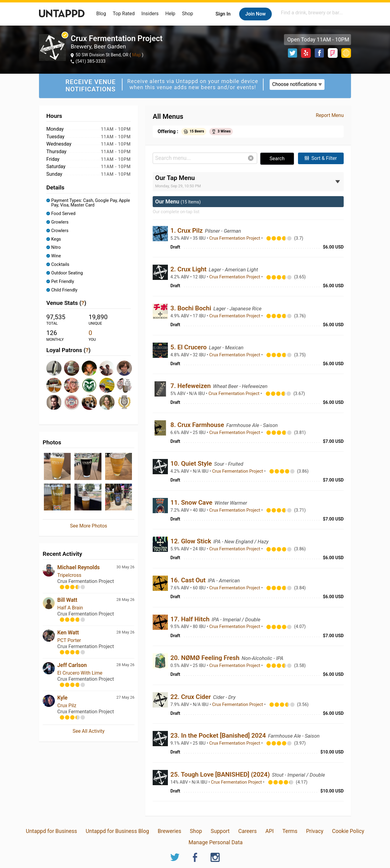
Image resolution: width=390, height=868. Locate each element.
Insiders (150, 14)
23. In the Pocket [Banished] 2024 (219, 736)
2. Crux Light (189, 269)
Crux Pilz (67, 706)
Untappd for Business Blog (117, 831)
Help (170, 14)
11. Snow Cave (192, 503)
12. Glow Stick (191, 541)
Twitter (292, 53)
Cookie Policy (348, 831)
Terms (290, 831)
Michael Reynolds (78, 567)
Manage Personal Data (216, 842)
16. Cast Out (189, 580)
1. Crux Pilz (187, 231)
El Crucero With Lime (80, 673)
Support (220, 831)
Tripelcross (69, 575)
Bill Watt (67, 600)
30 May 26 (125, 567)
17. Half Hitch (191, 619)
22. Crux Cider (191, 697)
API (269, 831)
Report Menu (330, 115)
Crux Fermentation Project (235, 238)
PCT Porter (69, 640)
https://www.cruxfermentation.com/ (346, 53)
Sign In (223, 14)
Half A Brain (70, 608)
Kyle (62, 698)
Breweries (169, 831)
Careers (248, 831)
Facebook (319, 53)
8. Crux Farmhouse (198, 425)
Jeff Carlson (72, 665)
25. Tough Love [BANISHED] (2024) (221, 774)
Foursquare (333, 53)
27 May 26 (125, 697)
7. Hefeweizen (191, 386)
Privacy (315, 831)
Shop (187, 14)
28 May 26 (125, 600)
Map (136, 55)
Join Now (255, 14)
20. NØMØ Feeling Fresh (206, 658)
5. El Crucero (189, 347)
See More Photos (89, 526)
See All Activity (89, 731)
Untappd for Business (51, 831)
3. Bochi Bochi (191, 308)
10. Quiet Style (192, 464)
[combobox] (315, 13)
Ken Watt (68, 633)
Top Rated (124, 14)
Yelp (306, 53)
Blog (101, 14)
